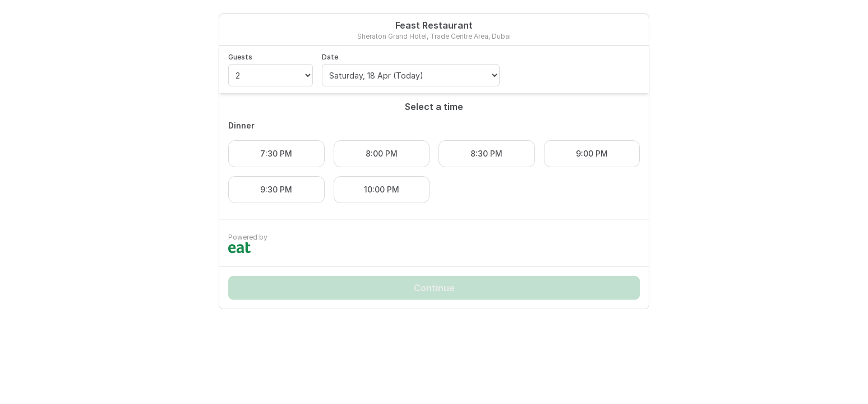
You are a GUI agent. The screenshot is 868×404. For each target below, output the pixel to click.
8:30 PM (486, 153)
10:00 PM (382, 189)
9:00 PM (592, 153)
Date (330, 57)
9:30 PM (276, 189)
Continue (434, 288)
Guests (240, 57)
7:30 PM (276, 153)
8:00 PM (382, 153)
